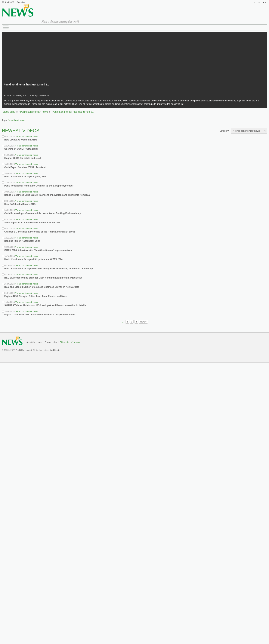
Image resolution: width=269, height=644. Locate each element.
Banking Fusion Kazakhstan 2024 (22, 241)
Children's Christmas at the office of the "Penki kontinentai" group (40, 232)
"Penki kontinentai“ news (34, 112)
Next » (143, 322)
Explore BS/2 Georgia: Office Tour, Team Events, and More (36, 296)
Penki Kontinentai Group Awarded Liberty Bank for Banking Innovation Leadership (49, 269)
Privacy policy (51, 342)
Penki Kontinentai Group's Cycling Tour (26, 177)
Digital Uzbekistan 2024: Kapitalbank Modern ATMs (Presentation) (39, 315)
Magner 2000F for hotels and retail (23, 158)
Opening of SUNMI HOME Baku (21, 149)
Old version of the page (70, 342)
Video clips (9, 112)
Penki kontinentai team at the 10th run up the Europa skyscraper (39, 186)
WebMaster (55, 350)
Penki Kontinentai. (24, 350)
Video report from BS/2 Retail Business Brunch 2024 (32, 223)
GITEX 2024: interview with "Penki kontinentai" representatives (38, 250)
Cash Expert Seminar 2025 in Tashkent (25, 167)
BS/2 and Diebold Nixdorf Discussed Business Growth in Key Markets (42, 287)
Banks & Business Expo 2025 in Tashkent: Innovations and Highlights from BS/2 (47, 195)
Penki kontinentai (16, 120)
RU (260, 3)
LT (255, 3)
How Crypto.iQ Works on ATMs (21, 140)
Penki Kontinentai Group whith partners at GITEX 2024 (33, 259)
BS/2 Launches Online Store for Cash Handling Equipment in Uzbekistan (43, 278)
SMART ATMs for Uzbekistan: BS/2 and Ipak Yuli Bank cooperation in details (45, 305)
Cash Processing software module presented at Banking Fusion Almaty (43, 213)
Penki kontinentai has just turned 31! (73, 112)
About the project (34, 342)
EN (265, 3)
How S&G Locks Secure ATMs (20, 204)
